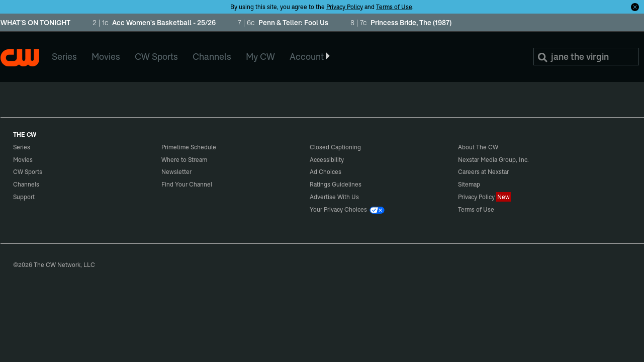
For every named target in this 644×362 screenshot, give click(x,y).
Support (24, 197)
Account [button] (310, 57)
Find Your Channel (187, 184)
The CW (20, 58)
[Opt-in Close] (635, 7)
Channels (26, 184)
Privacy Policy (345, 7)
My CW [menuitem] (260, 57)
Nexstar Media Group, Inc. (493, 160)
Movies (23, 160)
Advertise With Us (334, 197)
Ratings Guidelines (336, 184)
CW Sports (28, 172)
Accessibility (327, 160)
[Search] (586, 57)
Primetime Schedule (189, 147)
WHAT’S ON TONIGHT (35, 23)
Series (22, 147)
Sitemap (469, 184)
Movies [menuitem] (106, 57)
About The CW (478, 147)
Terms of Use (394, 7)
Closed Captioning (335, 147)
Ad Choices (326, 172)
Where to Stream (184, 160)
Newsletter (176, 172)
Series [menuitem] (64, 57)
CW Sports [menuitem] (156, 57)
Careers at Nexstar (483, 172)
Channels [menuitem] (212, 57)
